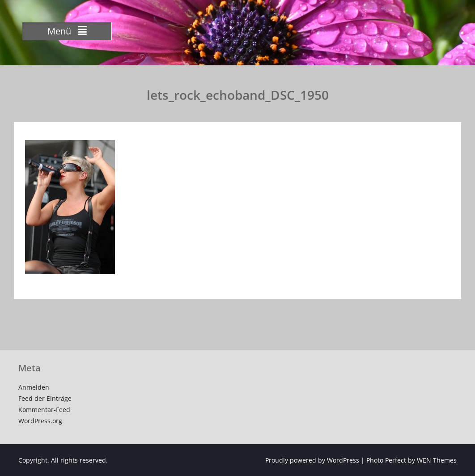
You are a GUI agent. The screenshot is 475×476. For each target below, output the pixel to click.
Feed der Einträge (45, 398)
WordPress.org (40, 421)
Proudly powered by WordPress (312, 460)
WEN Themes (437, 460)
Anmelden (34, 387)
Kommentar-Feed (44, 410)
